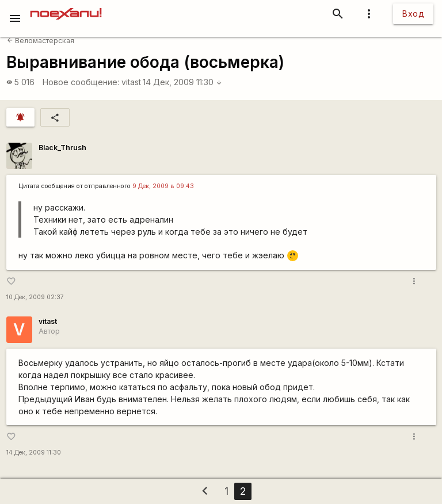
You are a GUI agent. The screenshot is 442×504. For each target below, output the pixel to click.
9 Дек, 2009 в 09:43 (163, 186)
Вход (413, 14)
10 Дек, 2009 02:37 (35, 297)
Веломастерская (41, 41)
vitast (131, 82)
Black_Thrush (62, 148)
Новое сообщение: (81, 82)
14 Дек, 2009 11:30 (182, 82)
